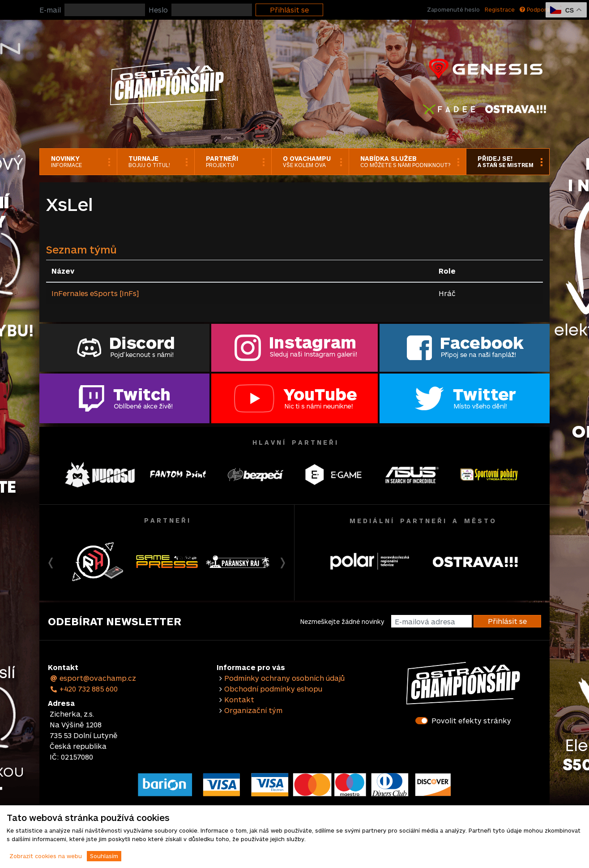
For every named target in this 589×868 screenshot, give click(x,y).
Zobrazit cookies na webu (46, 856)
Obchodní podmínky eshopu (273, 689)
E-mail (50, 10)
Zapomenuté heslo (453, 9)
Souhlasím (104, 856)
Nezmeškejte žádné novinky (342, 621)
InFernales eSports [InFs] (95, 293)
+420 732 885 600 (84, 689)
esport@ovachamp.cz (93, 678)
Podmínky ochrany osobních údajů (284, 678)
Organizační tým (253, 710)
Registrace (500, 9)
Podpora (535, 9)
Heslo (158, 10)
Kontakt (239, 699)
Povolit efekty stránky (471, 720)
